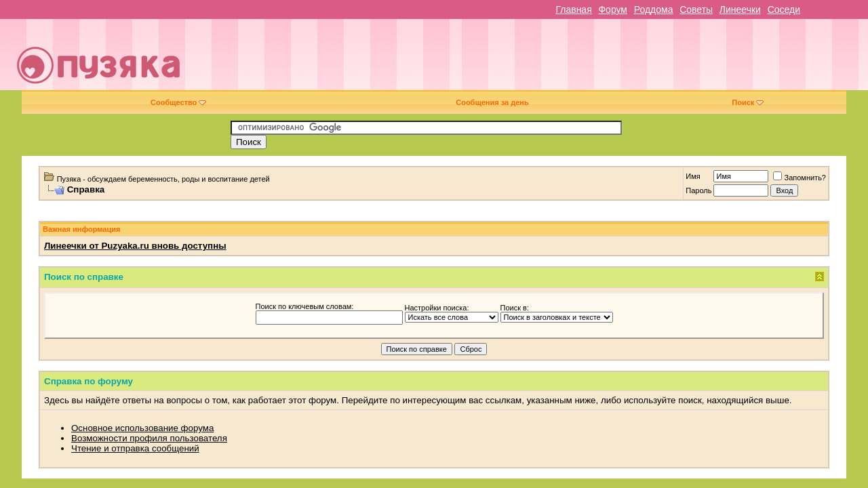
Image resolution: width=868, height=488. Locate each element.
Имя (693, 176)
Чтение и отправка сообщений (135, 448)
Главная (573, 9)
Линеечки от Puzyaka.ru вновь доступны (135, 246)
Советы (696, 9)
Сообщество (178, 102)
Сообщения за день (492, 102)
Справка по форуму (88, 381)
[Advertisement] (530, 60)
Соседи (784, 9)
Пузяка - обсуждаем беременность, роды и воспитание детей (163, 179)
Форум (613, 9)
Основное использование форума (142, 428)
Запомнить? (800, 178)
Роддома (654, 9)
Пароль (698, 190)
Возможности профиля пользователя (149, 438)
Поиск (748, 102)
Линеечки (740, 9)
